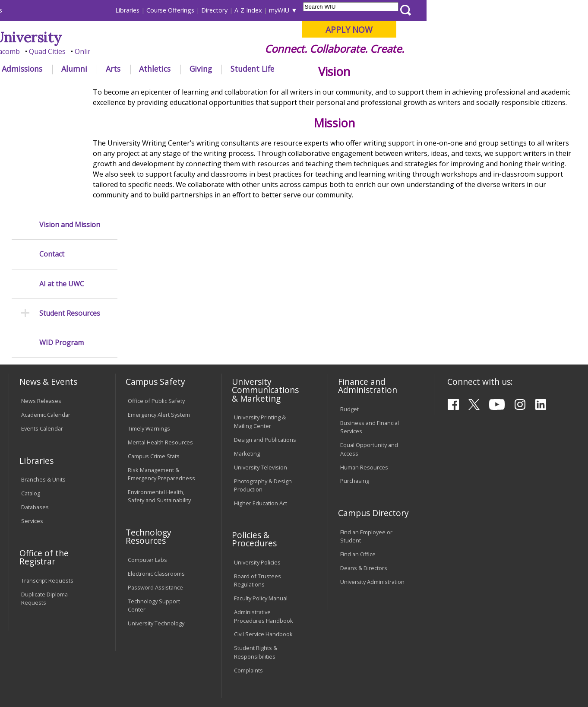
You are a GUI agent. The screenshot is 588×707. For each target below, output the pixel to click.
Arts (275, 69)
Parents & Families (38, 10)
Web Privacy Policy (193, 679)
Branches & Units (43, 399)
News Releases (41, 320)
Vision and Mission (70, 116)
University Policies (257, 482)
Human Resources (364, 387)
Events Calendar (42, 348)
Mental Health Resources (160, 362)
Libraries (289, 10)
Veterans (193, 642)
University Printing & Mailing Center (260, 341)
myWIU (441, 10)
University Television (261, 387)
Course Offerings (332, 10)
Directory (376, 10)
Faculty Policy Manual (261, 518)
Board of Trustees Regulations (258, 500)
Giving (362, 69)
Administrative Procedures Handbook (264, 536)
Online (247, 51)
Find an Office (358, 474)
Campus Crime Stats (154, 376)
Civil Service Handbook (263, 554)
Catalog (31, 413)
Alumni (236, 69)
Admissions (183, 69)
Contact (52, 145)
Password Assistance (155, 507)
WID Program (62, 233)
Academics (126, 69)
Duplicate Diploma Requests (44, 518)
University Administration (372, 501)
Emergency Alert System (159, 334)
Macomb (167, 51)
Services (32, 441)
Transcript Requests (47, 500)
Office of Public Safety (156, 320)
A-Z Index (410, 10)
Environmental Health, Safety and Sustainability (159, 416)
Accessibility (43, 642)
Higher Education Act (261, 423)
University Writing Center (205, 88)
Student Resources (70, 204)
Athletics (316, 69)
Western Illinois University (137, 37)
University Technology (156, 543)
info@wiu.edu (503, 680)
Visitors (82, 10)
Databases (35, 427)
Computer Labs (147, 479)
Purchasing (355, 401)
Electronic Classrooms (156, 493)
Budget (349, 329)
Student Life (414, 69)
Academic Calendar (46, 334)
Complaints (248, 590)
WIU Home (146, 88)
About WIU (69, 69)
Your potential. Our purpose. (97, 51)
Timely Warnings (149, 348)
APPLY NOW (511, 30)
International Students (132, 10)
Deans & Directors (364, 488)
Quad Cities (209, 51)
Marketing (247, 373)
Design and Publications (265, 359)
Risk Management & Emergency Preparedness (161, 394)
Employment (93, 642)
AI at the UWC (62, 175)
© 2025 (33, 679)
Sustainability (146, 642)
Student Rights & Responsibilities (256, 572)
